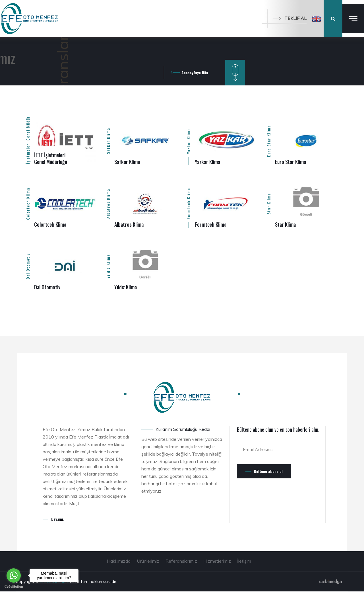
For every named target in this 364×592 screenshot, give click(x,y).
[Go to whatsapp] (14, 575)
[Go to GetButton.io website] (14, 586)
